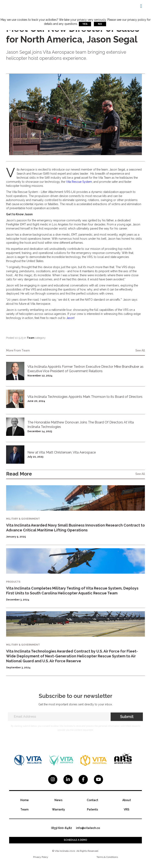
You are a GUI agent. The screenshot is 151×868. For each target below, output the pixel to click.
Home (24, 800)
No (100, 24)
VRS (127, 809)
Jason (70, 318)
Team (31, 338)
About (127, 800)
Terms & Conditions (107, 857)
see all (140, 350)
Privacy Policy (41, 857)
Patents (92, 809)
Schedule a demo (75, 840)
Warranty (59, 809)
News (58, 800)
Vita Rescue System (79, 182)
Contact (92, 800)
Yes (85, 24)
